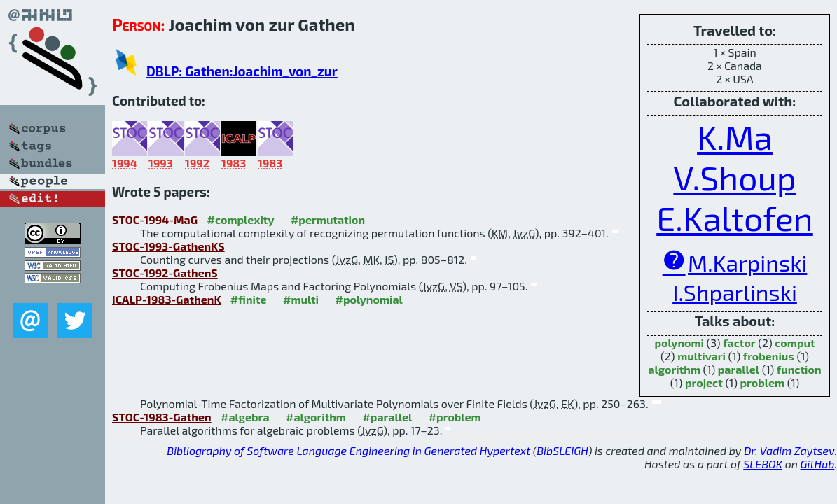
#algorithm (316, 417)
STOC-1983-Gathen (162, 417)
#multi (301, 299)
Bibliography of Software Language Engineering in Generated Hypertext (348, 450)
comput (795, 343)
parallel (739, 369)
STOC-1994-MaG (155, 219)
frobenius (769, 356)
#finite (249, 299)
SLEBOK (763, 464)
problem (762, 383)
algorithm (674, 369)
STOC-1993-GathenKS (168, 246)
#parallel (387, 417)
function (799, 369)
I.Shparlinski (735, 292)
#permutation (328, 219)
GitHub (818, 464)
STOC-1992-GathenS (165, 273)
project (704, 383)
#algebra (245, 417)
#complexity (241, 219)
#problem (455, 417)
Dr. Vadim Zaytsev (789, 450)
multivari (701, 356)
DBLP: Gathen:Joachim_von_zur (242, 71)
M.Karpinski (747, 262)
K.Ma (735, 136)
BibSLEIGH (562, 450)
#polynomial (369, 299)
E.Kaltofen (735, 218)
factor (739, 343)
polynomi (679, 343)
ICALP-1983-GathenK (166, 299)
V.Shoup (734, 177)
